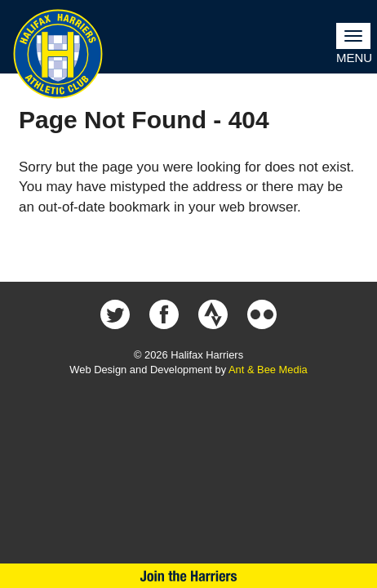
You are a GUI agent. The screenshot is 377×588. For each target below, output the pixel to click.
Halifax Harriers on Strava (213, 314)
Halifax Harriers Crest (58, 54)
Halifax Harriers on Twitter (115, 314)
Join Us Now (188, 576)
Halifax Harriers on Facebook (164, 314)
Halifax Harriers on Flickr (262, 314)
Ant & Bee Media (268, 370)
